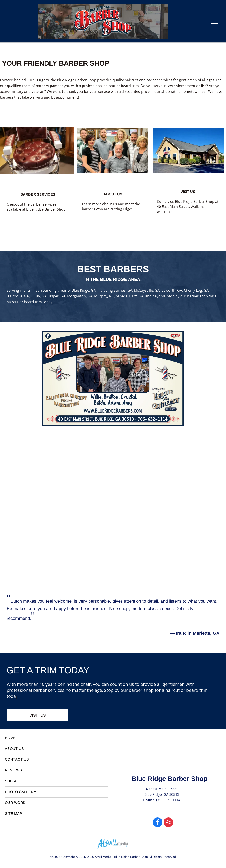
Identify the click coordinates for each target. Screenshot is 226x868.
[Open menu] (215, 21)
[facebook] (158, 823)
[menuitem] (56, 738)
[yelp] (168, 823)
